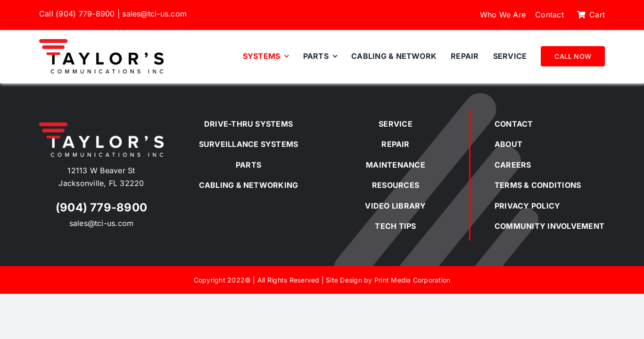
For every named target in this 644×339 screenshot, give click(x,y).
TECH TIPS (395, 226)
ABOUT (508, 144)
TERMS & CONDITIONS (538, 185)
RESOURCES (396, 185)
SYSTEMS (274, 124)
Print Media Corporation (413, 280)
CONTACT (514, 124)
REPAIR (395, 144)
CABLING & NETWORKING (249, 185)
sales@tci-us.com (154, 14)
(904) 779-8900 (85, 14)
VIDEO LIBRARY (395, 206)
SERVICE (396, 124)
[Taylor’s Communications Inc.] (101, 43)
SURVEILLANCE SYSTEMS (249, 144)
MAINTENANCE (396, 165)
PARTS (248, 165)
